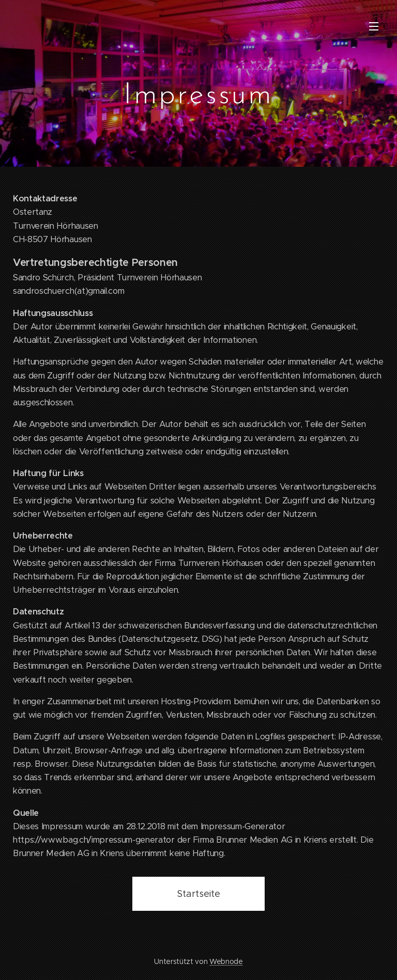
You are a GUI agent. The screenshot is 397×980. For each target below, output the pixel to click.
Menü (374, 26)
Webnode (226, 961)
